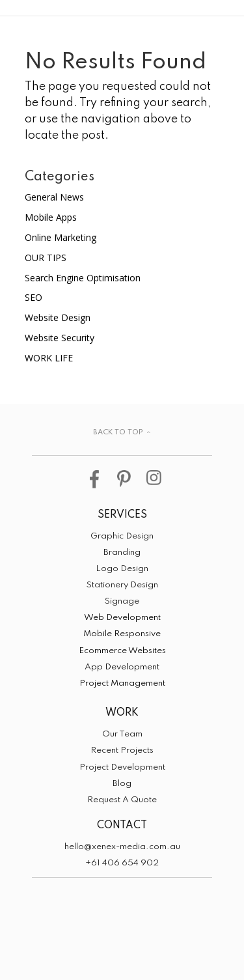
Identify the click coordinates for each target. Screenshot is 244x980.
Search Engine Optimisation (83, 278)
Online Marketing (61, 237)
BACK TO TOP (118, 432)
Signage (122, 601)
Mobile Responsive (122, 634)
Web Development (122, 618)
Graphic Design (122, 536)
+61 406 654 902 (122, 863)
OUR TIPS (46, 258)
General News (54, 197)
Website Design (58, 317)
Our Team (122, 734)
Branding (122, 553)
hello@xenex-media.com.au (122, 847)
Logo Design (122, 569)
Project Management (122, 683)
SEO (34, 297)
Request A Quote (122, 800)
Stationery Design (122, 585)
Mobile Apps (51, 217)
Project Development (122, 767)
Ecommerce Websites (122, 651)
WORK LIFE (49, 358)
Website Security (60, 338)
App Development (122, 667)
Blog (122, 784)
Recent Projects (122, 750)
